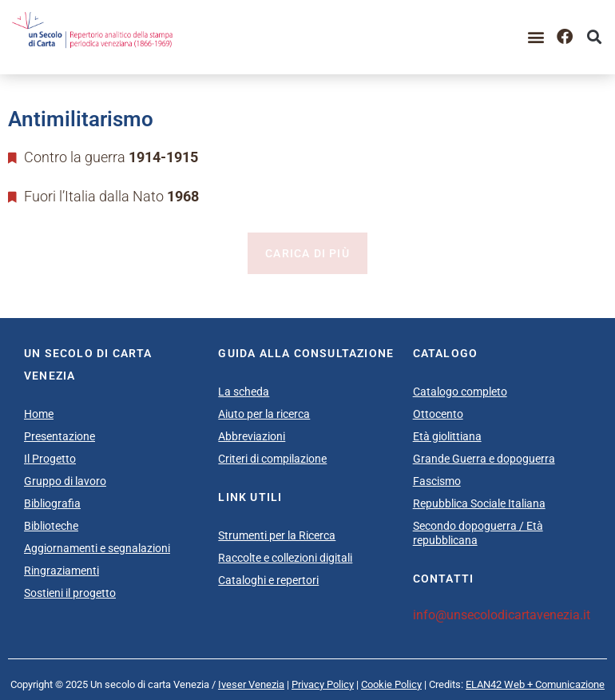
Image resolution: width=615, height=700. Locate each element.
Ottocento (438, 414)
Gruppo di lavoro (65, 481)
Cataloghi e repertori (268, 580)
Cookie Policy (391, 684)
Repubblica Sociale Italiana (479, 503)
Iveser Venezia (251, 684)
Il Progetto (50, 459)
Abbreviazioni (252, 436)
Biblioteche (51, 526)
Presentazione (60, 436)
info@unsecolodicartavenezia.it (502, 615)
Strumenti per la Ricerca (277, 535)
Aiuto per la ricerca (264, 414)
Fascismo (437, 481)
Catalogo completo (460, 392)
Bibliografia (52, 503)
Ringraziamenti (61, 571)
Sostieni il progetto (70, 593)
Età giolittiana (447, 436)
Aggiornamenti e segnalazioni (97, 548)
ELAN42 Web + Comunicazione (535, 684)
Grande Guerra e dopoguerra (484, 459)
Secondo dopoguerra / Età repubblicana (478, 533)
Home (39, 414)
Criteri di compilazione (272, 459)
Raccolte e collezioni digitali (285, 558)
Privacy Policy (323, 684)
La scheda (244, 392)
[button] (536, 37)
